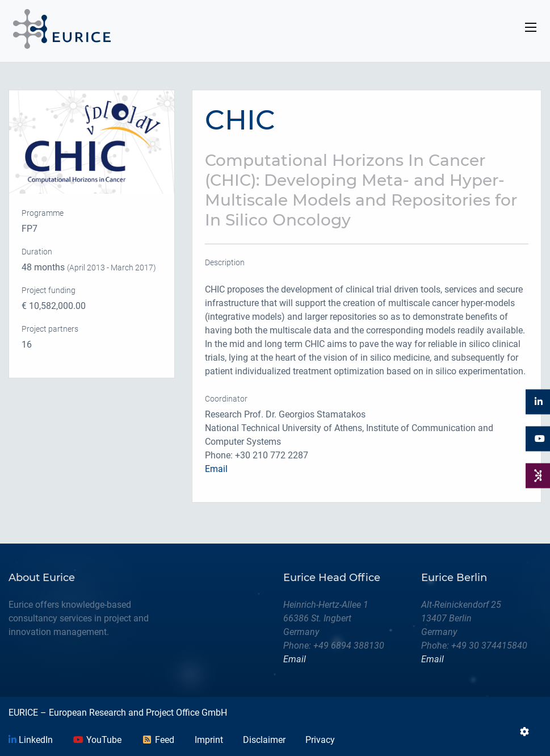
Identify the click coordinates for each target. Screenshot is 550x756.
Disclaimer (264, 740)
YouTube (97, 740)
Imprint (209, 740)
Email (216, 469)
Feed (158, 740)
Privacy (320, 740)
